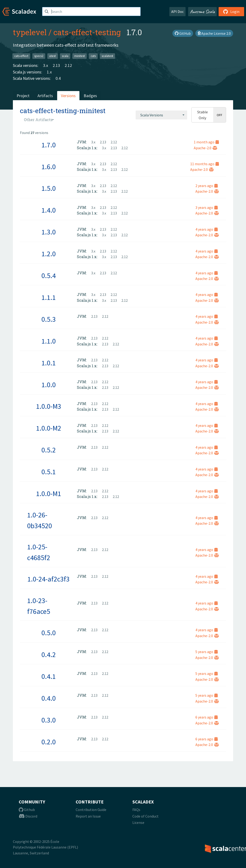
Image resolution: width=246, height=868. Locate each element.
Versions (68, 96)
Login (231, 11)
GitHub (183, 33)
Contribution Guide (91, 810)
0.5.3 (49, 319)
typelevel (30, 32)
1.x (49, 72)
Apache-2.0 (205, 148)
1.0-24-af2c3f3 (48, 579)
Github (27, 810)
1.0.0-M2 (49, 428)
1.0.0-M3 (49, 406)
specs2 (39, 56)
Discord (28, 816)
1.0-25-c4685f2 (39, 552)
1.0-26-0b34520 (40, 520)
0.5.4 (49, 275)
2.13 (56, 65)
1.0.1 (49, 363)
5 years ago (207, 652)
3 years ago (207, 207)
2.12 (68, 65)
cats (93, 56)
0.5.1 (49, 472)
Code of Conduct (145, 816)
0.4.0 (49, 698)
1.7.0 (49, 145)
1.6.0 (49, 167)
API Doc (177, 11)
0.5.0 (49, 633)
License (138, 822)
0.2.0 (49, 742)
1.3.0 (49, 232)
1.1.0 (49, 341)
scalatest (107, 56)
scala (65, 56)
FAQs (136, 810)
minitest (80, 56)
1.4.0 (49, 210)
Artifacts (45, 96)
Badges (90, 96)
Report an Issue (88, 816)
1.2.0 (49, 254)
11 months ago (205, 164)
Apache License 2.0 (214, 33)
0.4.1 (49, 676)
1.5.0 (49, 188)
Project (23, 96)
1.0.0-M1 (49, 493)
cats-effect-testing (87, 32)
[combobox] (161, 115)
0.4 (58, 78)
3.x (46, 65)
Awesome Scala (202, 11)
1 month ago (206, 142)
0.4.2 (49, 654)
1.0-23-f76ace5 (39, 606)
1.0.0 (49, 385)
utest (52, 56)
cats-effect (21, 56)
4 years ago (207, 229)
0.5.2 (49, 450)
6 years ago (207, 717)
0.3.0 (49, 720)
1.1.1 (49, 297)
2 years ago (207, 186)
